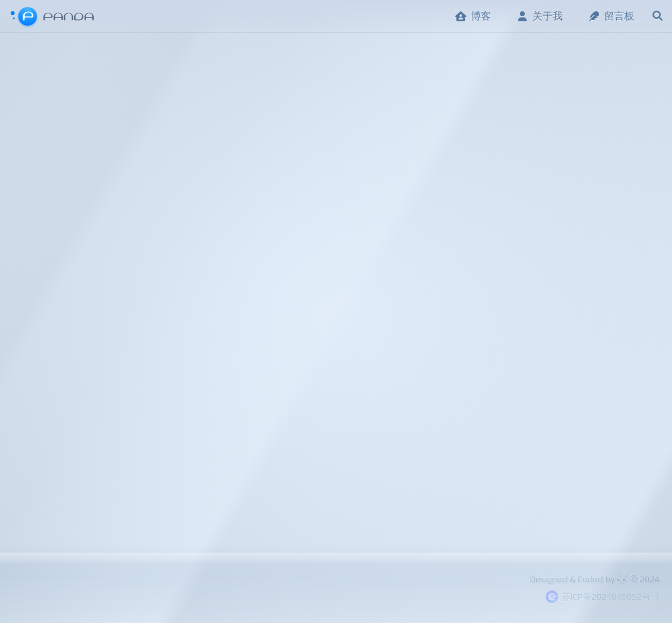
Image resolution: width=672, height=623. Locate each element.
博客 (473, 16)
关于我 (539, 16)
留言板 (611, 16)
